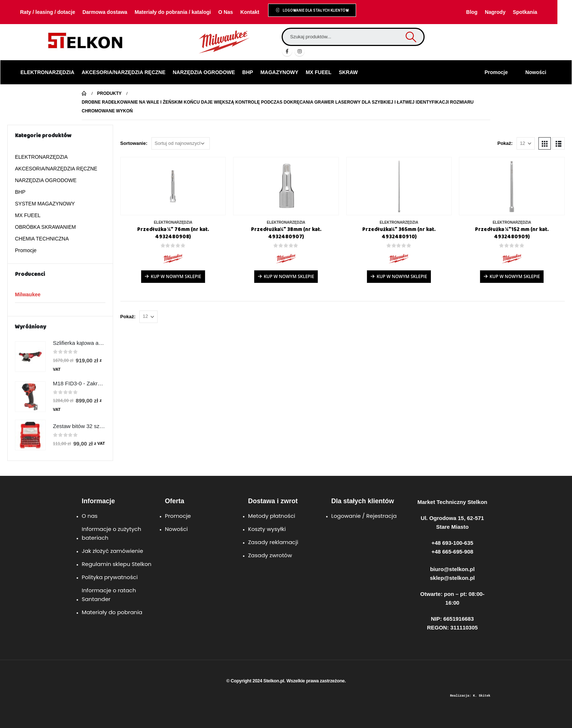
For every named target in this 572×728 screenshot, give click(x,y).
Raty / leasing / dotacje (48, 12)
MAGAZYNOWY (279, 72)
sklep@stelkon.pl (453, 578)
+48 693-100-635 (453, 543)
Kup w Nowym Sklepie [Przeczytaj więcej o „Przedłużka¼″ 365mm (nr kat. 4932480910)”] (402, 276)
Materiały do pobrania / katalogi (173, 12)
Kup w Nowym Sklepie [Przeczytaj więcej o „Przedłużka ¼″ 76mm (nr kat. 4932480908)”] (176, 276)
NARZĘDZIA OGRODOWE (204, 72)
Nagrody (495, 12)
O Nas (225, 12)
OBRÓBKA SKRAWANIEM (45, 227)
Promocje (496, 72)
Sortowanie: (134, 143)
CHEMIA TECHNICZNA (42, 239)
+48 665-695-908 (453, 552)
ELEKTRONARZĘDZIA (47, 72)
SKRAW (348, 72)
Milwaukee (28, 294)
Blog (472, 12)
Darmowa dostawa (105, 12)
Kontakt (250, 12)
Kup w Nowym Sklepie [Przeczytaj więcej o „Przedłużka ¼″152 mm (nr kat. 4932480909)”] (515, 276)
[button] (312, 10)
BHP (248, 72)
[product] (173, 186)
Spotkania (525, 12)
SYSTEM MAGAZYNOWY (45, 204)
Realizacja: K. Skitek (470, 696)
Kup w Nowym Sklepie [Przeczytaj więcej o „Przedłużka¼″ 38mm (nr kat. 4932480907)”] (289, 276)
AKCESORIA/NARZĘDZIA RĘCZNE (124, 72)
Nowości (536, 72)
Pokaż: (505, 143)
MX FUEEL (319, 72)
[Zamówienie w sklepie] (181, 143)
